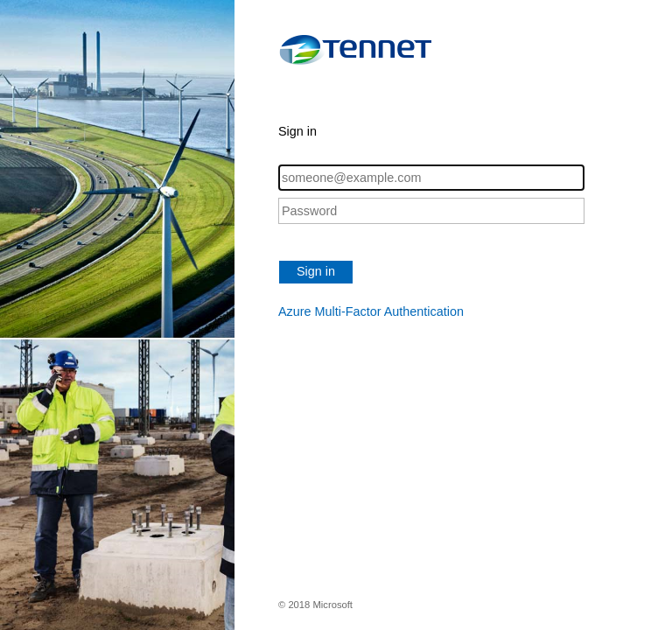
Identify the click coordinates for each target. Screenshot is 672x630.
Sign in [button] (316, 271)
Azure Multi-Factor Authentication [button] (371, 311)
